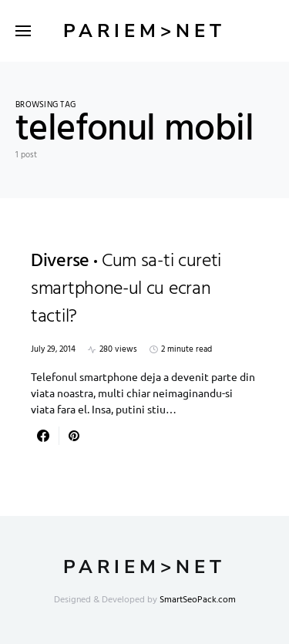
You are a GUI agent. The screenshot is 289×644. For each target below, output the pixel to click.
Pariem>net (144, 31)
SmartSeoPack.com (198, 600)
